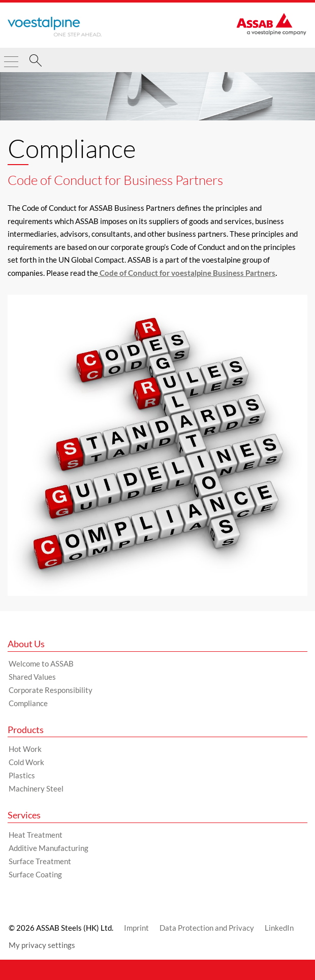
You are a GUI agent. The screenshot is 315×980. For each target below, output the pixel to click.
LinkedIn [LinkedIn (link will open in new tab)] (279, 928)
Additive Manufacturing (49, 848)
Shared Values (32, 677)
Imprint (136, 928)
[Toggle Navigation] (11, 57)
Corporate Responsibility (51, 690)
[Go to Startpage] (55, 26)
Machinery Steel (36, 788)
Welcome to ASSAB (41, 663)
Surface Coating (35, 874)
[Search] (36, 62)
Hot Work (25, 749)
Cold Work (26, 762)
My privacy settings (42, 945)
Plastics (22, 775)
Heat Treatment (36, 835)
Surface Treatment (40, 861)
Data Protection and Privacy (207, 928)
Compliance (28, 703)
